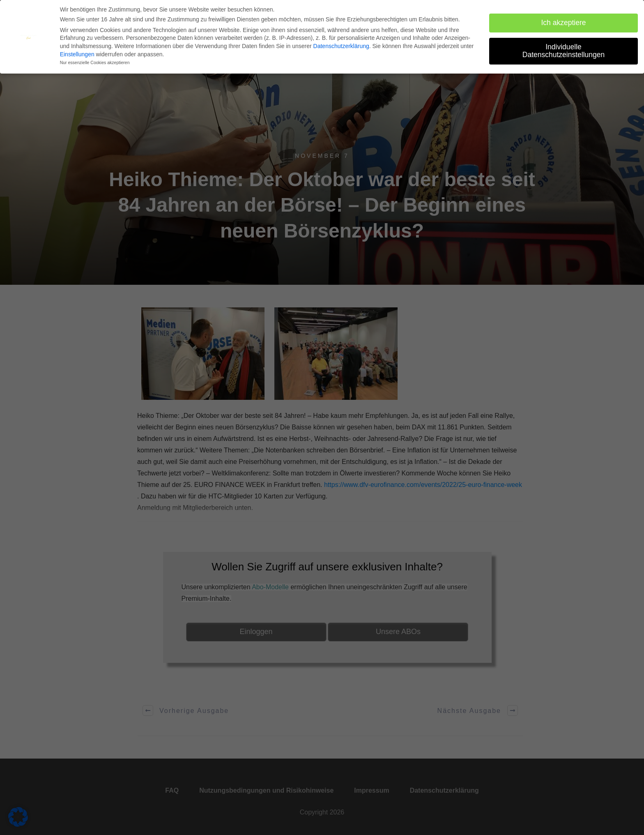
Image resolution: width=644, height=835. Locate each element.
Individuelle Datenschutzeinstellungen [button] (563, 50)
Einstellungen (77, 53)
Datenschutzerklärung (341, 46)
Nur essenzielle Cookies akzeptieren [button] (95, 62)
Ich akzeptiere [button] (564, 22)
